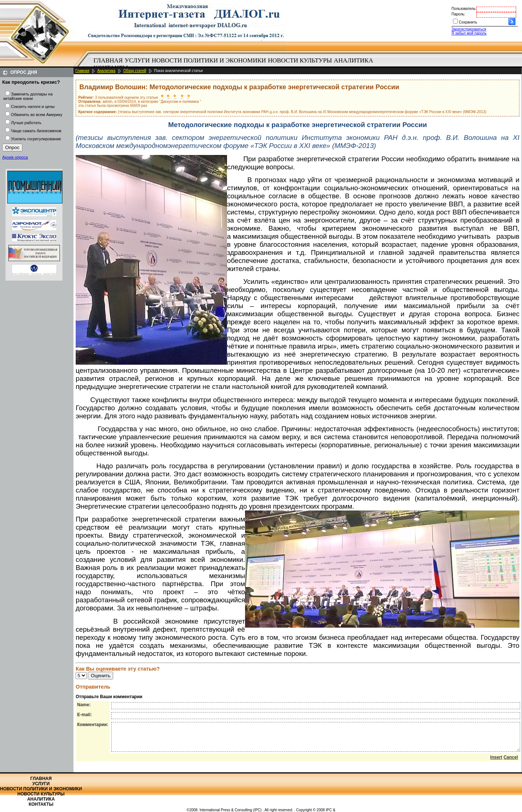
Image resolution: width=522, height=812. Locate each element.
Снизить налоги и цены (33, 107)
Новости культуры (300, 60)
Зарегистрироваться (469, 29)
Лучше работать (26, 123)
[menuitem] (108, 61)
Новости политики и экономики (209, 60)
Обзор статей (135, 71)
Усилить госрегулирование (36, 139)
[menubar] (235, 64)
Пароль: (458, 14)
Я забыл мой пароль (469, 33)
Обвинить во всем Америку (37, 115)
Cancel (511, 763)
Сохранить (468, 22)
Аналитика (354, 60)
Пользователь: (464, 9)
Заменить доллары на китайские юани (28, 96)
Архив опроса (15, 157)
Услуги (137, 60)
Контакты (41, 804)
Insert (496, 763)
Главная (108, 60)
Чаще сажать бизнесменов (36, 131)
